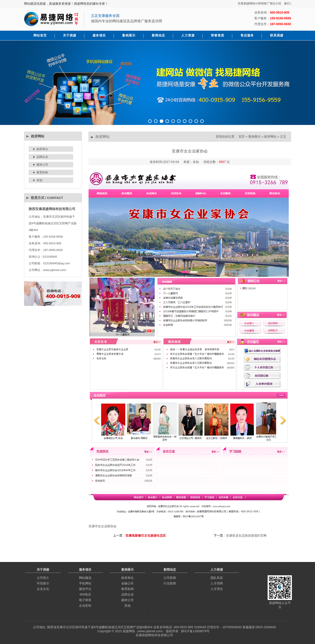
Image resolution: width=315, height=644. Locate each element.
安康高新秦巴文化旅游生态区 (146, 536)
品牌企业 (42, 157)
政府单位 (42, 149)
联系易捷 (277, 35)
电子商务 (85, 600)
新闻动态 (158, 35)
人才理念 (217, 589)
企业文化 (43, 589)
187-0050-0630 (280, 24)
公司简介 (43, 578)
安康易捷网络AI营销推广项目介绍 (264, 3)
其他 (39, 180)
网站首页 (40, 35)
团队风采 (217, 578)
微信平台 (85, 589)
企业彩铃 (85, 606)
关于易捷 (70, 35)
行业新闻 (170, 583)
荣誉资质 (218, 35)
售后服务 (247, 35)
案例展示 (129, 35)
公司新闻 (170, 578)
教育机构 (42, 172)
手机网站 (85, 583)
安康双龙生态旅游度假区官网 (246, 536)
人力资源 (188, 35)
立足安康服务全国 (105, 16)
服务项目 (99, 35)
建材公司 (42, 165)
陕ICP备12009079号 (195, 631)
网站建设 (85, 578)
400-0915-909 (280, 12)
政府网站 (270, 136)
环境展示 (43, 583)
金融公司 (127, 583)
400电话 (85, 594)
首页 (242, 136)
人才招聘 (217, 583)
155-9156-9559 (280, 18)
